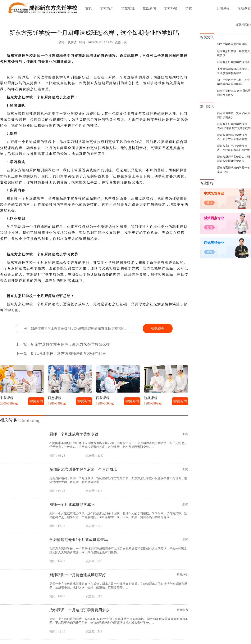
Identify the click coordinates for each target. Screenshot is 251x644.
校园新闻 (149, 8)
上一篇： (23, 344)
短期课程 (244, 8)
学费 (189, 8)
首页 (89, 8)
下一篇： (23, 354)
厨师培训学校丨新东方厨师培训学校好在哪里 (68, 354)
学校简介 (107, 8)
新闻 (246, 25)
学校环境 (171, 8)
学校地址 (128, 8)
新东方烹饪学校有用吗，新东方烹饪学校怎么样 (70, 344)
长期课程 (223, 8)
